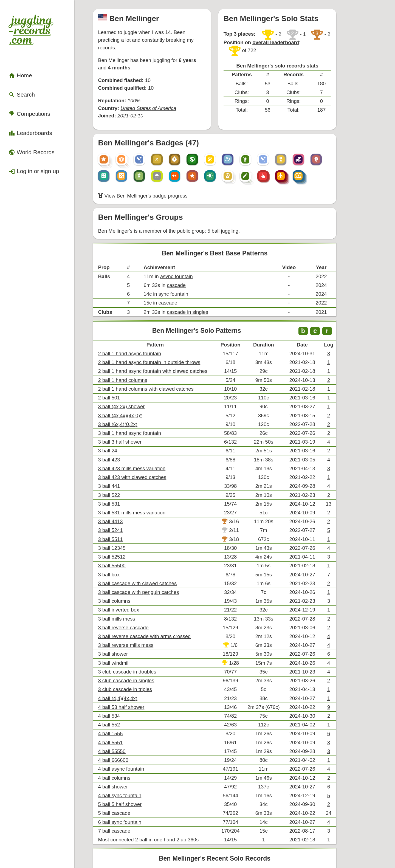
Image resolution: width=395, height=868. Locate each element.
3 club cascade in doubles (139, 553)
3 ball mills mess (130, 508)
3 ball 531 (124, 412)
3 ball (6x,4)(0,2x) (131, 346)
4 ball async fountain (134, 634)
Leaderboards (24, 101)
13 (365, 412)
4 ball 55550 (126, 620)
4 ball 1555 (125, 605)
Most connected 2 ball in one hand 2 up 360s (158, 694)
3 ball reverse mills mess (138, 531)
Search (17, 72)
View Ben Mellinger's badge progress (153, 151)
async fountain (182, 221)
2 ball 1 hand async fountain (141, 286)
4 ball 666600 (127, 627)
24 (365, 671)
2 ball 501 (124, 323)
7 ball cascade (128, 686)
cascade (182, 228)
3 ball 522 (124, 405)
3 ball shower (127, 538)
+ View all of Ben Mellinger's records (241, 803)
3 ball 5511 (125, 442)
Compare (123, 817)
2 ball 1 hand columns (136, 308)
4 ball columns (128, 642)
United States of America (158, 76)
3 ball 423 (124, 375)
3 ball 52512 (126, 457)
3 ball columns (128, 494)
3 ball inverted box (132, 501)
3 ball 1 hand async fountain (141, 353)
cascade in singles (192, 251)
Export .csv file (128, 834)
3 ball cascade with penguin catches (149, 486)
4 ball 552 (124, 597)
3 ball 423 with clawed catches (144, 390)
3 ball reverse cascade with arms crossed (154, 523)
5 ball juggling (222, 181)
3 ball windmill (128, 546)
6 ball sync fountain (133, 679)
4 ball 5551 (125, 612)
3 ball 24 (122, 368)
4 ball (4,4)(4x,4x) (131, 575)
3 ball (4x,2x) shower (134, 331)
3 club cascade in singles (139, 560)
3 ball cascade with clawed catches (148, 479)
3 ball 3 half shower (133, 360)
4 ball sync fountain (133, 657)
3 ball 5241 (125, 434)
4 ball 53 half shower (134, 583)
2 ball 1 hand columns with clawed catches (156, 316)
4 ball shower (127, 649)
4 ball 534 (124, 590)
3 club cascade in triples (138, 568)
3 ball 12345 (126, 449)
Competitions (23, 86)
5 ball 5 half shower (133, 664)
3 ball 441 (124, 397)
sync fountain (179, 236)
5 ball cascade (128, 671)
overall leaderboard (295, 34)
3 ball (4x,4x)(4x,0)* (133, 338)
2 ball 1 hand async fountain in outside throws (159, 294)
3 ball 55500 (126, 464)
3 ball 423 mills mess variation (143, 383)
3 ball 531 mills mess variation (143, 420)
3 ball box (124, 471)
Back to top (241, 852)
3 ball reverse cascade (136, 516)
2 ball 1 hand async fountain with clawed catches (162, 301)
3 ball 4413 (125, 427)
